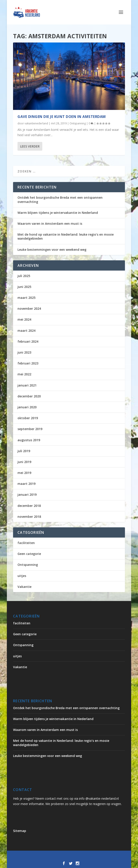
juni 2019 (24, 462)
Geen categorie (29, 554)
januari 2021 (27, 385)
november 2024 (29, 309)
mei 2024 (24, 319)
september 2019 (30, 429)
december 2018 (29, 506)
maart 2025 (26, 298)
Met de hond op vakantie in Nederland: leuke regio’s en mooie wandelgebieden (66, 236)
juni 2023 (24, 352)
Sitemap (20, 831)
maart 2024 (26, 331)
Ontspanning (78, 123)
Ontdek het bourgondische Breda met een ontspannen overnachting (60, 199)
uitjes (22, 576)
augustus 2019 (29, 440)
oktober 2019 (28, 418)
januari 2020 (27, 407)
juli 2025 (24, 276)
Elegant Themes (54, 857)
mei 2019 (24, 473)
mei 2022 (24, 374)
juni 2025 (24, 287)
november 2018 (29, 517)
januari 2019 (27, 495)
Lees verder (30, 146)
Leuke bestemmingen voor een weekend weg (52, 250)
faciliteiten (26, 543)
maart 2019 (26, 484)
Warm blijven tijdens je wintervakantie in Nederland (58, 213)
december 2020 (29, 396)
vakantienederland (36, 123)
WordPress (112, 857)
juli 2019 (24, 451)
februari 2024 (28, 341)
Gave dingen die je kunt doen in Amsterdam (62, 116)
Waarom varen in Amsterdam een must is (50, 224)
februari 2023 (28, 363)
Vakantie (24, 587)
